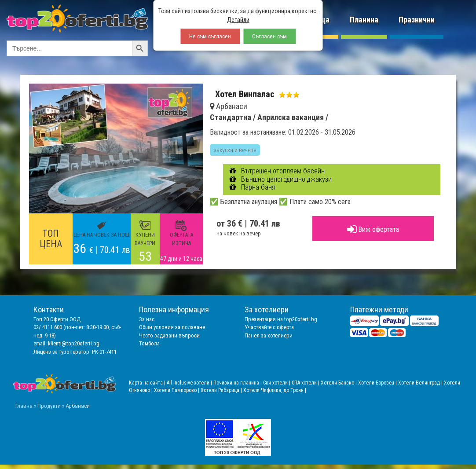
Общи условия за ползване (172, 327)
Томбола (149, 343)
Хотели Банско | (339, 383)
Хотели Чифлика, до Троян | (275, 390)
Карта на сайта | (148, 383)
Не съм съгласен (210, 36)
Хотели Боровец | (378, 383)
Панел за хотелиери (269, 335)
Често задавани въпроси (169, 335)
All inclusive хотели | (190, 383)
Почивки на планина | (238, 383)
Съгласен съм (269, 36)
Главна (24, 406)
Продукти (49, 406)
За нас (147, 319)
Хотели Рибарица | (222, 390)
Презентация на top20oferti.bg (281, 319)
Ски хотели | (277, 383)
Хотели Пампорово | (177, 390)
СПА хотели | (306, 383)
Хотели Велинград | (420, 383)
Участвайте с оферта (269, 327)
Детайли (238, 20)
